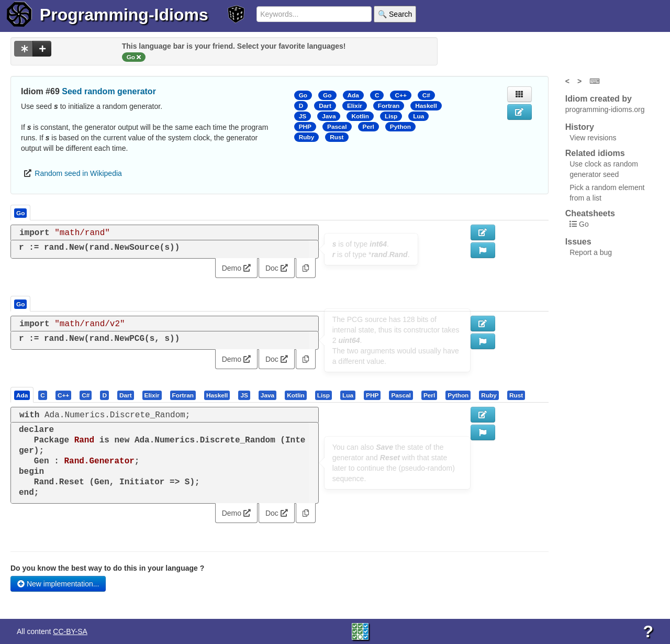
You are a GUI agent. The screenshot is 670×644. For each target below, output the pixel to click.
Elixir (355, 106)
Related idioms (595, 153)
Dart (325, 106)
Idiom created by (599, 99)
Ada (353, 95)
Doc (277, 268)
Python (400, 127)
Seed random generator (109, 91)
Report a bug (591, 252)
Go (303, 95)
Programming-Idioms (124, 15)
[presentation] (22, 395)
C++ (400, 95)
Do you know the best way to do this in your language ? (107, 568)
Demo (236, 268)
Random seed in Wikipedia (78, 173)
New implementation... (58, 584)
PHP (305, 127)
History (580, 127)
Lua (418, 116)
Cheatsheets (590, 213)
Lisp (391, 116)
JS (303, 116)
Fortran (389, 106)
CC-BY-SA (70, 631)
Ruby (307, 137)
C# (426, 95)
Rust (337, 137)
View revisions (593, 138)
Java (329, 116)
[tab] (23, 395)
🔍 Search (395, 14)
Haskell (426, 106)
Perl (368, 127)
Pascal (337, 127)
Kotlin (360, 116)
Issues (578, 242)
